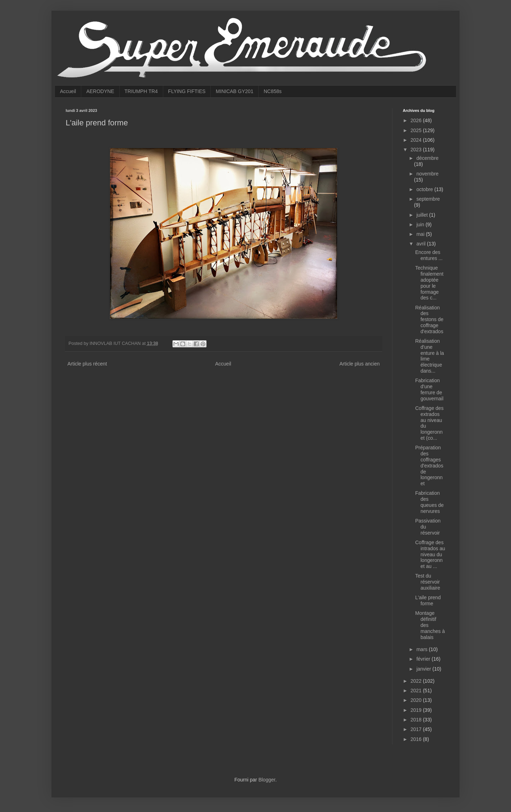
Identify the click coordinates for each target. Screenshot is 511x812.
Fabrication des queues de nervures (429, 502)
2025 (417, 130)
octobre (425, 189)
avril (422, 244)
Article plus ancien (359, 364)
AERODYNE (100, 91)
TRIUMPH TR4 (141, 91)
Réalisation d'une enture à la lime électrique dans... (430, 356)
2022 (417, 681)
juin (421, 224)
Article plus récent (87, 364)
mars (422, 649)
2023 (417, 150)
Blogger (267, 780)
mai (421, 234)
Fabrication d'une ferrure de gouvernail (429, 389)
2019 (417, 710)
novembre (427, 174)
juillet (423, 215)
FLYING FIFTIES (187, 91)
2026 (417, 120)
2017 (417, 729)
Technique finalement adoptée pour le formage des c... (429, 283)
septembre (428, 199)
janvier (424, 669)
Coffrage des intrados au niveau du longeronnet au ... (430, 554)
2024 (417, 140)
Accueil (68, 91)
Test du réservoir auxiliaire (428, 582)
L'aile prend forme (428, 600)
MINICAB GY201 (235, 91)
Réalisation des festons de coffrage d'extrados (429, 320)
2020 (417, 700)
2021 (417, 691)
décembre (427, 158)
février (424, 659)
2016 (417, 739)
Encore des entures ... (429, 255)
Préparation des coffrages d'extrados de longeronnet (429, 465)
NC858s (273, 91)
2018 (417, 720)
